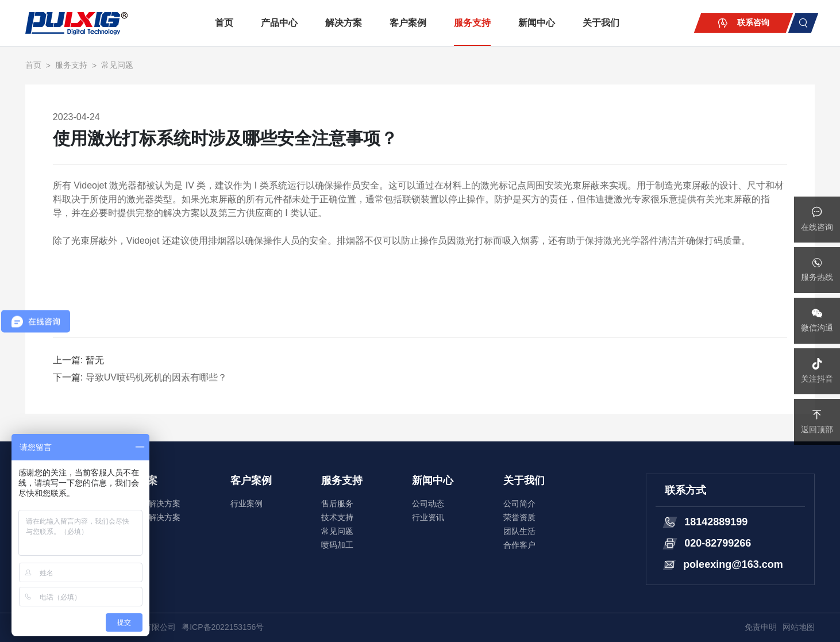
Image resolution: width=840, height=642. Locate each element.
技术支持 (337, 517)
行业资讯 (428, 517)
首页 (224, 23)
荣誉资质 (519, 517)
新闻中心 (537, 23)
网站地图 (799, 627)
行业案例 (246, 503)
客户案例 (408, 23)
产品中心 (279, 23)
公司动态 (428, 503)
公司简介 (519, 503)
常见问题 (117, 65)
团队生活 (519, 531)
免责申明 (761, 627)
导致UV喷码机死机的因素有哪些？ (156, 377)
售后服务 (337, 503)
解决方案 (344, 23)
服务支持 (472, 23)
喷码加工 (337, 545)
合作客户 (519, 545)
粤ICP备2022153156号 (223, 627)
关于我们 (601, 23)
